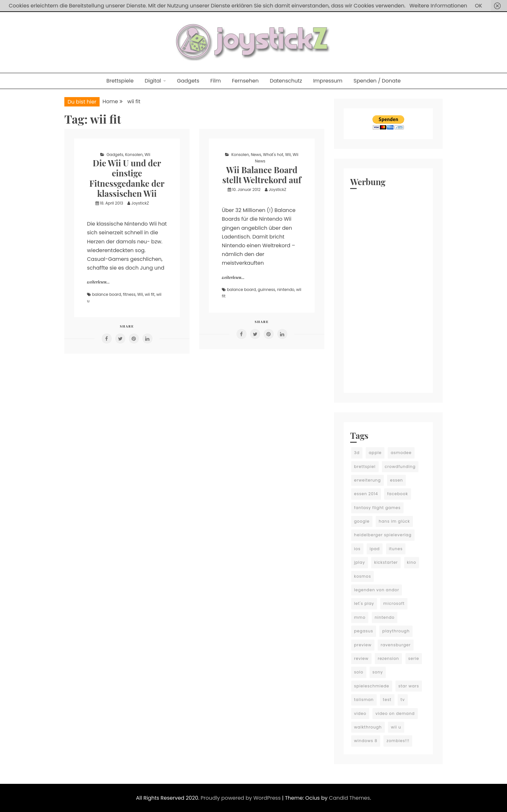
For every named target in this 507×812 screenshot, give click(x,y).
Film (216, 81)
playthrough (396, 631)
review (361, 658)
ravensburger (396, 645)
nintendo (286, 289)
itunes (396, 549)
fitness (129, 294)
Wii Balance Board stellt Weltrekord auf (262, 175)
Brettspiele (120, 81)
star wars (409, 686)
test (387, 700)
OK (479, 6)
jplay (360, 562)
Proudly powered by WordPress (242, 798)
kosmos (362, 576)
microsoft (394, 603)
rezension (388, 658)
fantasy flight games (377, 508)
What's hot (273, 155)
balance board (107, 294)
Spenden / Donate (377, 81)
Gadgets (188, 81)
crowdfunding (400, 467)
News (256, 155)
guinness (266, 289)
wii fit (150, 294)
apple (375, 453)
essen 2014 (366, 494)
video (360, 713)
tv (403, 700)
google (362, 521)
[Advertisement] (388, 289)
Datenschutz (286, 81)
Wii (147, 155)
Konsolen (134, 155)
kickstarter (386, 562)
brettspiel (365, 467)
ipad (375, 549)
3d (357, 453)
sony (378, 672)
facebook (397, 494)
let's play (364, 603)
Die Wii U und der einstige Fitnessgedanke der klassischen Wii (127, 178)
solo (359, 672)
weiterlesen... (98, 282)
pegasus (364, 631)
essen (396, 480)
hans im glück (394, 521)
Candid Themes (349, 798)
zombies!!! (398, 741)
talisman (364, 700)
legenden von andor (377, 590)
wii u (396, 727)
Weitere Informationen (438, 6)
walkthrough (368, 727)
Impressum (328, 81)
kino (412, 562)
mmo (360, 617)
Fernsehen (245, 81)
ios (357, 549)
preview (363, 645)
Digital (153, 81)
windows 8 (366, 741)
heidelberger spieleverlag (383, 535)
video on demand (395, 713)
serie (414, 658)
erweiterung (367, 480)
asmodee (401, 453)
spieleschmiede (372, 686)
